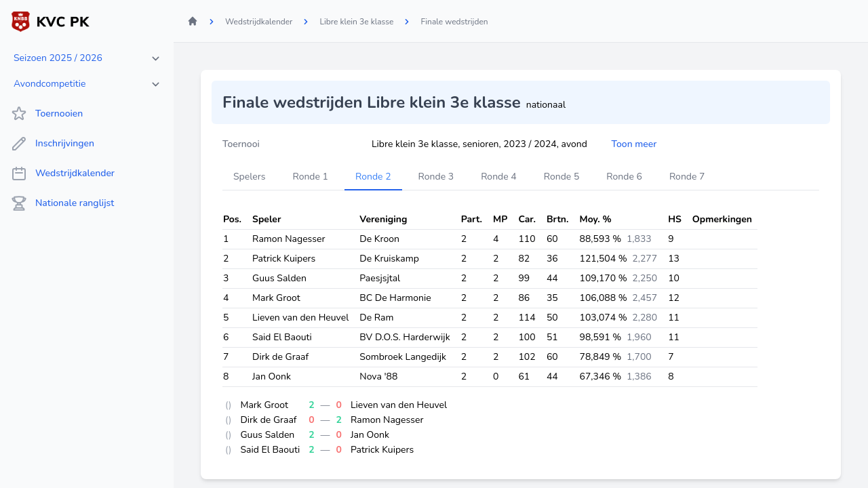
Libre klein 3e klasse (356, 22)
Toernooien (47, 114)
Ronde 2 (373, 177)
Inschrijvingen (53, 144)
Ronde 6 (624, 177)
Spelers (249, 177)
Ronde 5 (562, 177)
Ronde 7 (687, 177)
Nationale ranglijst (62, 203)
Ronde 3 (436, 177)
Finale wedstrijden (454, 22)
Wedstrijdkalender (63, 174)
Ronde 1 (310, 177)
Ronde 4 (499, 177)
